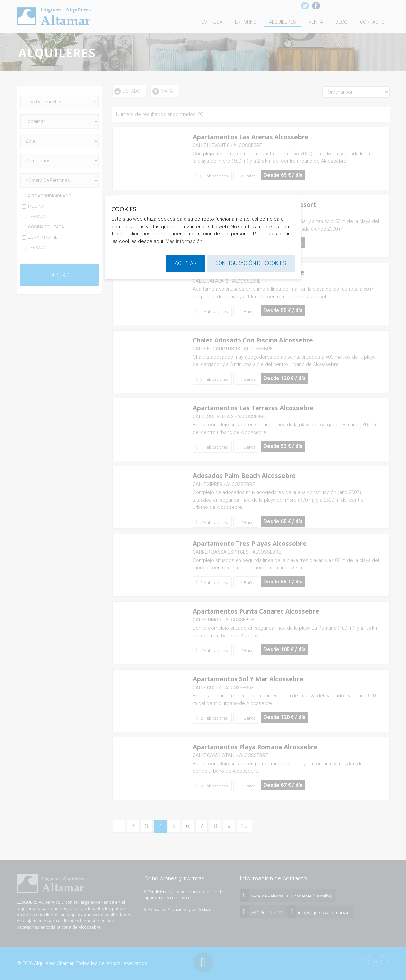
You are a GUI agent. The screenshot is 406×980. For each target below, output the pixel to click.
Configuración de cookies (251, 263)
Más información (184, 241)
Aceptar (186, 263)
